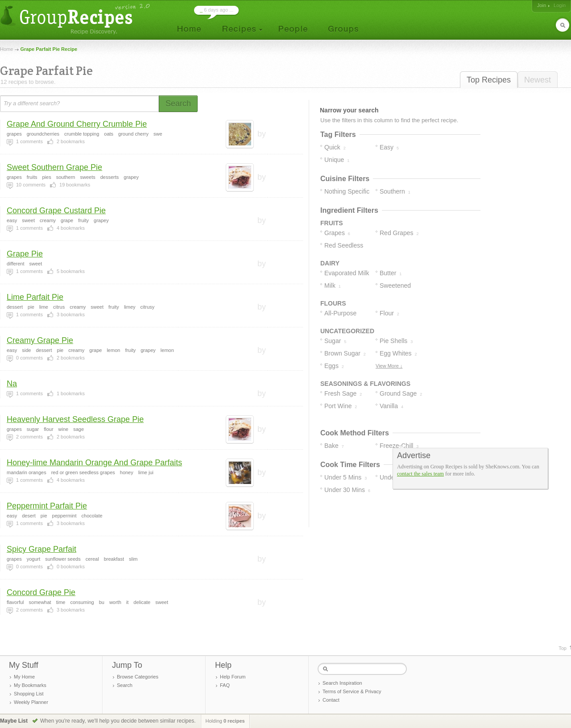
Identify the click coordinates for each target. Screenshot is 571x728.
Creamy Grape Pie (40, 340)
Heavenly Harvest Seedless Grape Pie (75, 419)
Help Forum (233, 677)
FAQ (225, 685)
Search (125, 685)
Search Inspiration (342, 683)
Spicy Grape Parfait (41, 549)
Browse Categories (138, 677)
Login (560, 5)
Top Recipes (489, 80)
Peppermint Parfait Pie (47, 506)
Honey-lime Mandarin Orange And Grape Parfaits (94, 463)
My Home (24, 677)
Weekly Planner (31, 702)
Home (6, 49)
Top (563, 648)
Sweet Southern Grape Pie (54, 167)
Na (12, 384)
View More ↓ (389, 366)
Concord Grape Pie (41, 592)
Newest (538, 80)
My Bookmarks (30, 685)
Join (542, 5)
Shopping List (29, 694)
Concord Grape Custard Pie (56, 211)
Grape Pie (25, 254)
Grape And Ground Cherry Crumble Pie (77, 124)
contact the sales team (420, 474)
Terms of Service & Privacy (352, 691)
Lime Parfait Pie (35, 297)
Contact (331, 700)
